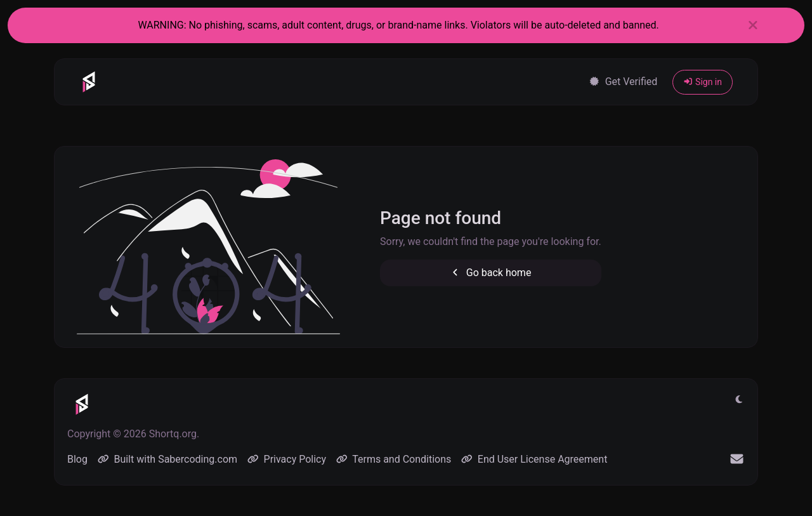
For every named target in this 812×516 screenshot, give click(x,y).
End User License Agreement (534, 459)
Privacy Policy (287, 459)
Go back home (490, 273)
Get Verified (623, 82)
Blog (77, 459)
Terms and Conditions (394, 459)
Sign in (703, 82)
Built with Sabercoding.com (167, 459)
